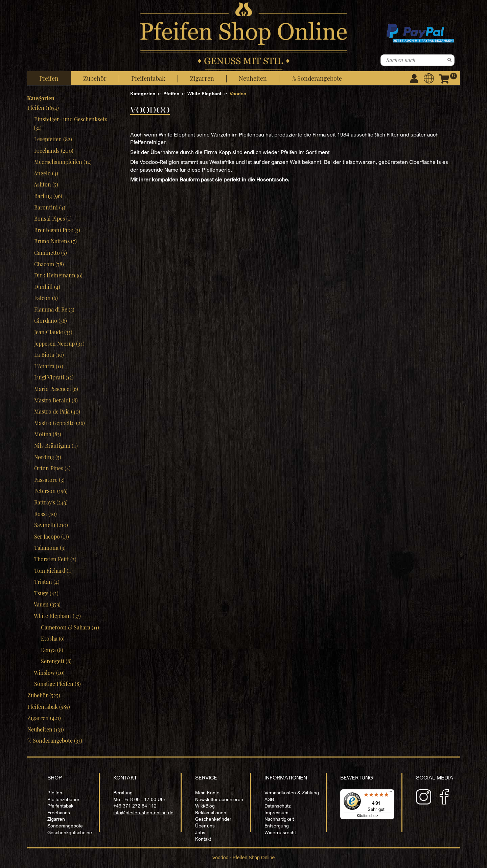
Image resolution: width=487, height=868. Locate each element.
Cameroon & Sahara (70, 627)
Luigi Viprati (54, 377)
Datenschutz (277, 806)
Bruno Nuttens (55, 241)
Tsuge (46, 593)
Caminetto (50, 253)
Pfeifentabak (60, 806)
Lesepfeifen (53, 139)
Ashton (46, 184)
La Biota (49, 355)
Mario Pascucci (56, 389)
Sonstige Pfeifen (57, 684)
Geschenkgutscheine (70, 832)
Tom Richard (53, 571)
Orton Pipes (52, 468)
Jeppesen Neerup (59, 343)
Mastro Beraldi (56, 400)
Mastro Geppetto (59, 423)
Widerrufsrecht (280, 832)
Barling (48, 196)
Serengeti (56, 661)
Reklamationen (211, 812)
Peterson (51, 491)
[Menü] (390, 793)
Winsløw (49, 673)
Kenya (52, 650)
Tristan (47, 582)
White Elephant (57, 616)
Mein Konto (207, 792)
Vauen (47, 604)
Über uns (205, 826)
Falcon (46, 298)
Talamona (50, 548)
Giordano (50, 320)
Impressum (276, 812)
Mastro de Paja (57, 411)
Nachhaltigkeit (279, 819)
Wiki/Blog (205, 806)
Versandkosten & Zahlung (292, 792)
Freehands (54, 151)
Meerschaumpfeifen (63, 162)
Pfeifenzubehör (63, 799)
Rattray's (51, 502)
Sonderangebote (65, 826)
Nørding (48, 457)
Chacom (49, 264)
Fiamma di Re (54, 309)
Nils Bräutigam (56, 445)
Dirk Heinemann (58, 275)
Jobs (200, 832)
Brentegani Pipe (57, 230)
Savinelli (51, 525)
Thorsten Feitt (55, 559)
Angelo (46, 173)
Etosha (53, 638)
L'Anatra (49, 366)
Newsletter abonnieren (219, 799)
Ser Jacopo (51, 536)
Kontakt (203, 839)
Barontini (50, 207)
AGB (269, 799)
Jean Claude (53, 332)
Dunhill (47, 287)
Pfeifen (55, 792)
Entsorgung (277, 826)
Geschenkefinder (213, 819)
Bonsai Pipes (53, 218)
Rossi (45, 514)
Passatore (49, 480)
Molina (48, 434)
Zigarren (56, 819)
